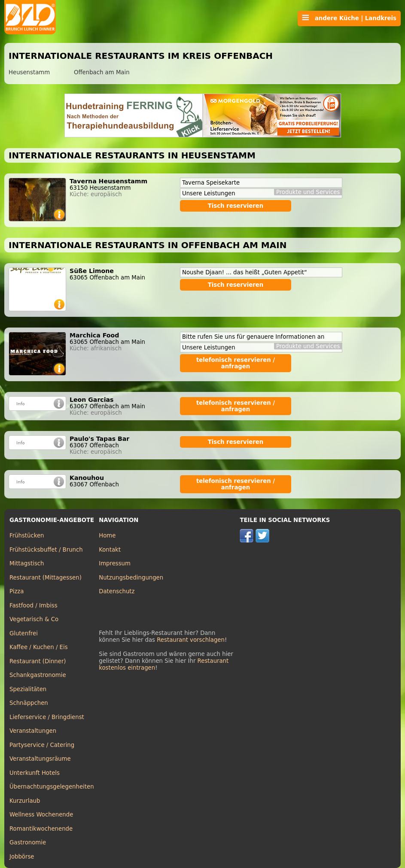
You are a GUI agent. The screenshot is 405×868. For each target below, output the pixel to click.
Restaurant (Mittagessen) (46, 578)
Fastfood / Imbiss (33, 605)
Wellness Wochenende (41, 815)
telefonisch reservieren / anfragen (236, 363)
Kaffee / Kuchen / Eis (39, 647)
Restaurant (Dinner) (38, 661)
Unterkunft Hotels (35, 773)
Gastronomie (28, 842)
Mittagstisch (27, 563)
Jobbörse (22, 857)
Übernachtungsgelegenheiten (52, 787)
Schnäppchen (29, 703)
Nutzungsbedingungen (131, 578)
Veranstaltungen (33, 731)
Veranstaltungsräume (40, 759)
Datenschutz (117, 591)
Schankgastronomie (38, 675)
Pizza (17, 591)
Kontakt (110, 550)
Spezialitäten (28, 689)
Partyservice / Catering (42, 745)
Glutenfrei (24, 633)
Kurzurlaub (25, 801)
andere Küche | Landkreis (349, 18)
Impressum (115, 563)
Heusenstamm (29, 72)
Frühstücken (27, 536)
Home (107, 536)
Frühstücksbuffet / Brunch (46, 550)
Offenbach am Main (102, 72)
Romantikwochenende (41, 829)
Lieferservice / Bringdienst (47, 717)
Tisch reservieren (236, 206)
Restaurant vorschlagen (191, 640)
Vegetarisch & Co (34, 619)
